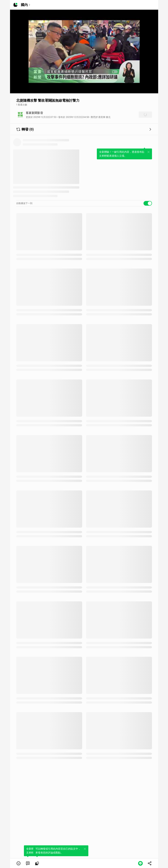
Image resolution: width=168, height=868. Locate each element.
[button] (19, 863)
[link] (28, 863)
